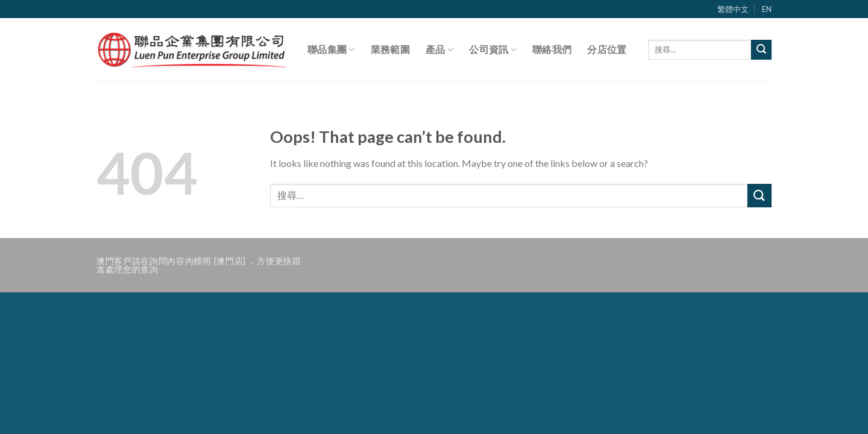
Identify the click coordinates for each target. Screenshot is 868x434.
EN (767, 9)
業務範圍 (390, 49)
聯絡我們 (552, 49)
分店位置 (607, 49)
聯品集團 (331, 49)
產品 (439, 49)
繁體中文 (733, 9)
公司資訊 (493, 49)
